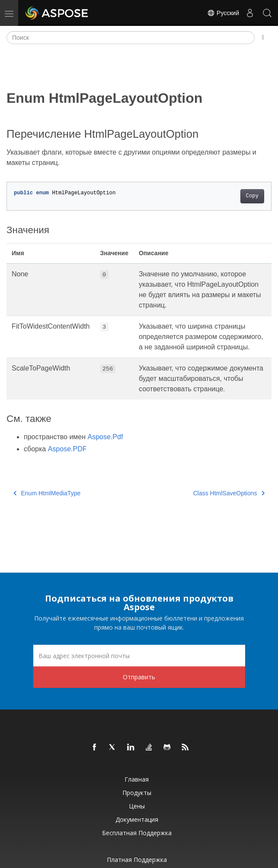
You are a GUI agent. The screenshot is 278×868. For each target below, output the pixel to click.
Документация (137, 819)
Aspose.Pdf (105, 437)
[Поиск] (131, 38)
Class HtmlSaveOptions (229, 493)
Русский (223, 13)
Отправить (139, 677)
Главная (137, 779)
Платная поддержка (137, 860)
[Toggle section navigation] (263, 38)
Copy (252, 196)
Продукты (137, 793)
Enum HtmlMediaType (47, 493)
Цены (137, 806)
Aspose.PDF (67, 449)
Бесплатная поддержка (137, 833)
